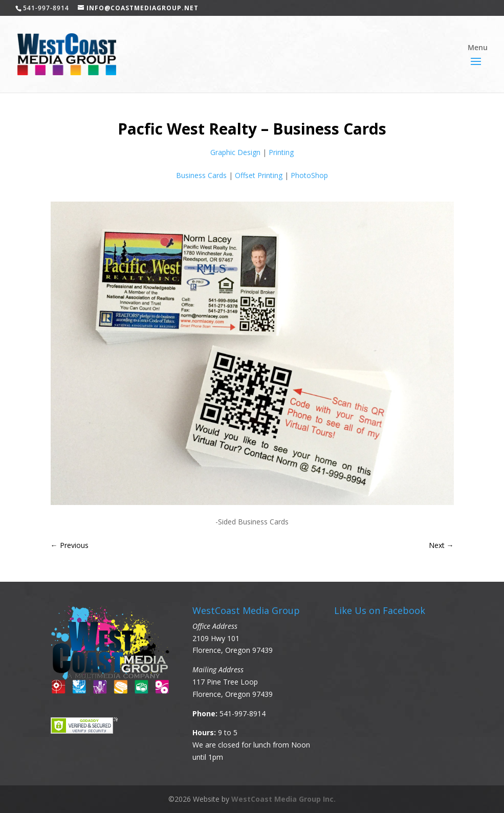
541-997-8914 (243, 713)
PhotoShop (309, 175)
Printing (281, 152)
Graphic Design (235, 152)
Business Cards (201, 175)
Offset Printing (259, 175)
